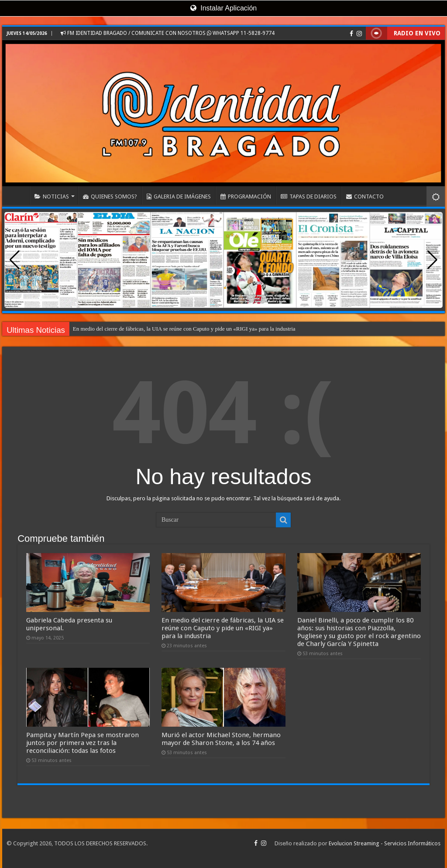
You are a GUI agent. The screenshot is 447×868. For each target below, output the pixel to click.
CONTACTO (365, 196)
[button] (432, 260)
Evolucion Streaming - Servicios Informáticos (385, 843)
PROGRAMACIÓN (246, 196)
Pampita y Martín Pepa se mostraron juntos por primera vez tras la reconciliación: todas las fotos (83, 743)
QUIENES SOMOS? (110, 196)
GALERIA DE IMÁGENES (179, 196)
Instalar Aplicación (223, 8)
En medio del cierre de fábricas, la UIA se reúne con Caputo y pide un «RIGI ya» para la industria (184, 329)
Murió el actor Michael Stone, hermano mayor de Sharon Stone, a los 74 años (221, 739)
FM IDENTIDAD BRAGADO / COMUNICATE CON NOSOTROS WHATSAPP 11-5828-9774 (168, 33)
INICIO (18, 195)
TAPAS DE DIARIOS (309, 196)
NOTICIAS (52, 196)
